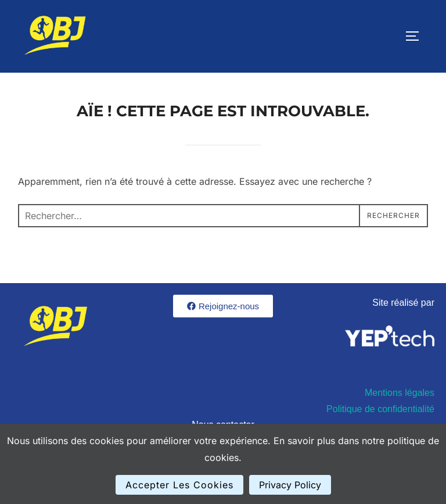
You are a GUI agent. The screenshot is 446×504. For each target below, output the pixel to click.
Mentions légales (400, 393)
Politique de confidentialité (380, 409)
